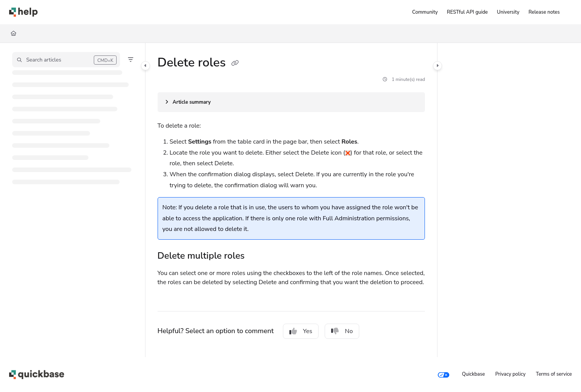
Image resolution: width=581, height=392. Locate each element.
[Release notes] (544, 12)
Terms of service (554, 374)
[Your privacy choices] (444, 375)
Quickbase (473, 374)
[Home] (13, 33)
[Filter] (131, 60)
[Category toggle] (145, 66)
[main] (291, 200)
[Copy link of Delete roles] (235, 63)
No (342, 331)
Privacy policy (510, 374)
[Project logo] (23, 12)
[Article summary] (291, 102)
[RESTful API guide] (467, 12)
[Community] (425, 12)
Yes (301, 331)
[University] (508, 12)
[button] (66, 60)
